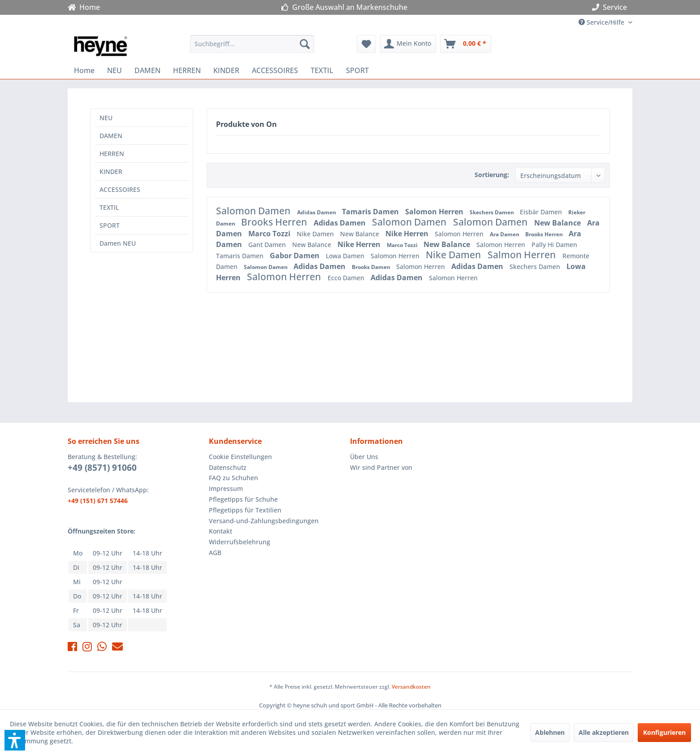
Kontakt (220, 531)
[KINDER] (226, 70)
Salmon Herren (523, 255)
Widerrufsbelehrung (240, 542)
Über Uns (364, 457)
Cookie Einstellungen (240, 457)
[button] (15, 740)
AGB (215, 553)
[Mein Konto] (408, 44)
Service (611, 7)
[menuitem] (252, 44)
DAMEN (111, 136)
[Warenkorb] (466, 44)
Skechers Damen (493, 212)
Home (84, 7)
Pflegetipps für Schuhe (243, 499)
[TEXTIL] (322, 70)
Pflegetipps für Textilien (245, 510)
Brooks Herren (275, 222)
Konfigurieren (664, 732)
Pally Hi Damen (554, 245)
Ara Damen (505, 234)
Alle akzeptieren (604, 732)
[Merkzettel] (366, 44)
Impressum (226, 488)
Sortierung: (492, 175)
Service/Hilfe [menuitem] (602, 22)
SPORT (110, 225)
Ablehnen (550, 732)
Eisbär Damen (542, 212)
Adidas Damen (317, 212)
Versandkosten (411, 687)
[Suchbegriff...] (252, 44)
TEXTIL (109, 207)
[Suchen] (305, 44)
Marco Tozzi (270, 234)
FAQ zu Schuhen (233, 478)
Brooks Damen (372, 267)
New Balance (558, 223)
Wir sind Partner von (381, 467)
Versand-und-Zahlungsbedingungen (264, 521)
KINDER (111, 171)
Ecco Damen (347, 278)
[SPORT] (357, 70)
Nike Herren (408, 234)
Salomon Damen (254, 211)
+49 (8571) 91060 (102, 468)
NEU (106, 118)
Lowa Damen (346, 256)
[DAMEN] (147, 70)
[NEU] (115, 70)
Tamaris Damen (371, 212)
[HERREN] (187, 70)
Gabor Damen (296, 256)
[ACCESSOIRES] (275, 70)
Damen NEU (118, 243)
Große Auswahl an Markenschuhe (344, 7)
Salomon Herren (435, 212)
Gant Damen (268, 245)
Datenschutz (228, 467)
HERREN (112, 154)
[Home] (84, 70)
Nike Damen (316, 234)
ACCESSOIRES (120, 189)
